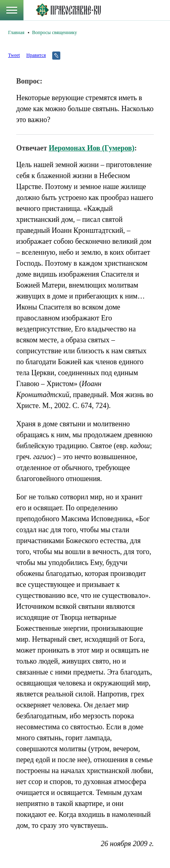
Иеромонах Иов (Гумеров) (92, 148)
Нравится (36, 55)
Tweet (14, 55)
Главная (16, 32)
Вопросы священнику (54, 32)
